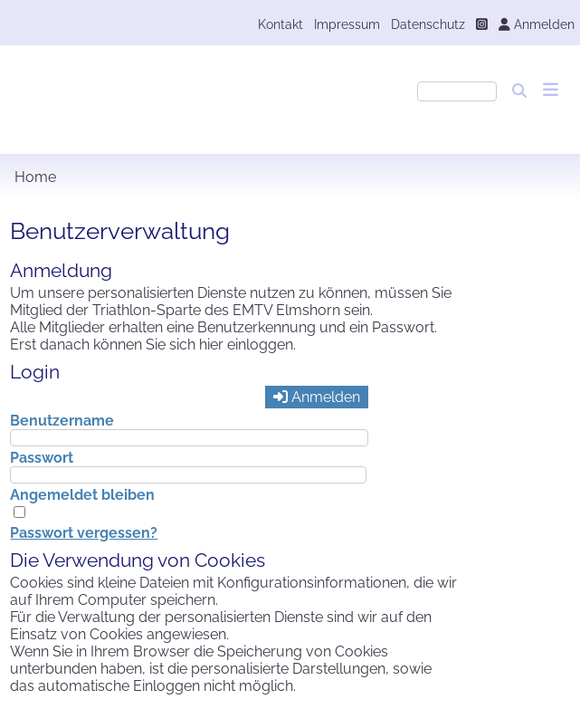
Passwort (42, 458)
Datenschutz (428, 24)
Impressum (347, 24)
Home (35, 177)
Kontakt (280, 24)
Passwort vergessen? (84, 533)
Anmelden (537, 24)
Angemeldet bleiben (82, 495)
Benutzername (62, 421)
